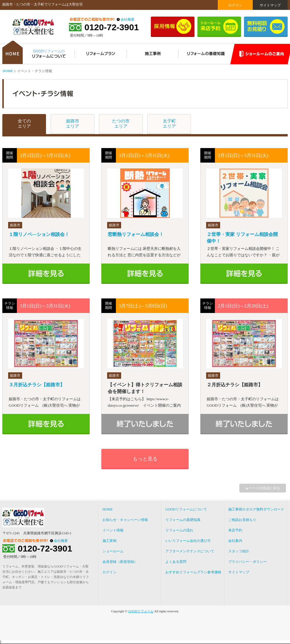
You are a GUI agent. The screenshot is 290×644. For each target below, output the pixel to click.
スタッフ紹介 (239, 551)
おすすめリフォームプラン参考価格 (193, 572)
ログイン (235, 5)
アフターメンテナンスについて (190, 551)
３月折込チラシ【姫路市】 (37, 385)
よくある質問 (176, 562)
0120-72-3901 (112, 27)
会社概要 (128, 19)
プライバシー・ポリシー (247, 562)
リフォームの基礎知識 (183, 520)
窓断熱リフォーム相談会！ (136, 234)
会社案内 (235, 541)
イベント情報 (113, 530)
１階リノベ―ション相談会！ (39, 234)
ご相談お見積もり (242, 520)
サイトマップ (270, 5)
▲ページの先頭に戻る (263, 488)
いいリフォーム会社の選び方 (188, 541)
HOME (8, 71)
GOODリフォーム (141, 611)
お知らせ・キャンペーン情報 (125, 520)
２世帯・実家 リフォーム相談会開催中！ (242, 238)
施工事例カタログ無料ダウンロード (256, 509)
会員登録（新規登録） (120, 562)
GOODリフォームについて (186, 509)
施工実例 (109, 541)
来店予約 (235, 530)
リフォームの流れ (179, 530)
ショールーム (113, 551)
